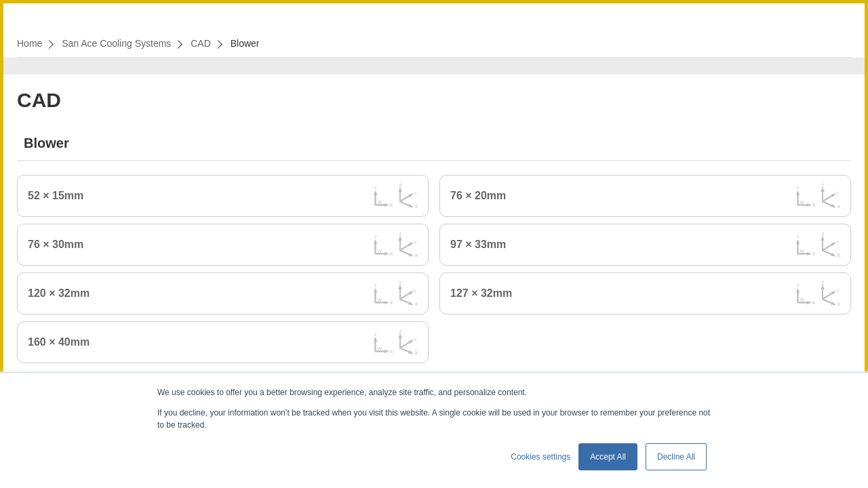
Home (29, 43)
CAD (201, 43)
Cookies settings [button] (540, 457)
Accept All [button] (608, 457)
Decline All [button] (676, 457)
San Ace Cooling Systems (116, 43)
